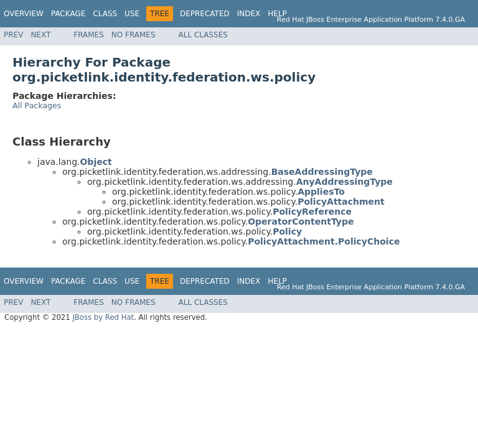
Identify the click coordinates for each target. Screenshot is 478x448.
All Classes (203, 35)
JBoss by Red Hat (103, 317)
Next (40, 35)
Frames (89, 35)
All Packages (37, 105)
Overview (24, 14)
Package (68, 14)
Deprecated (205, 14)
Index (249, 14)
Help (277, 14)
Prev (13, 35)
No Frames (134, 35)
